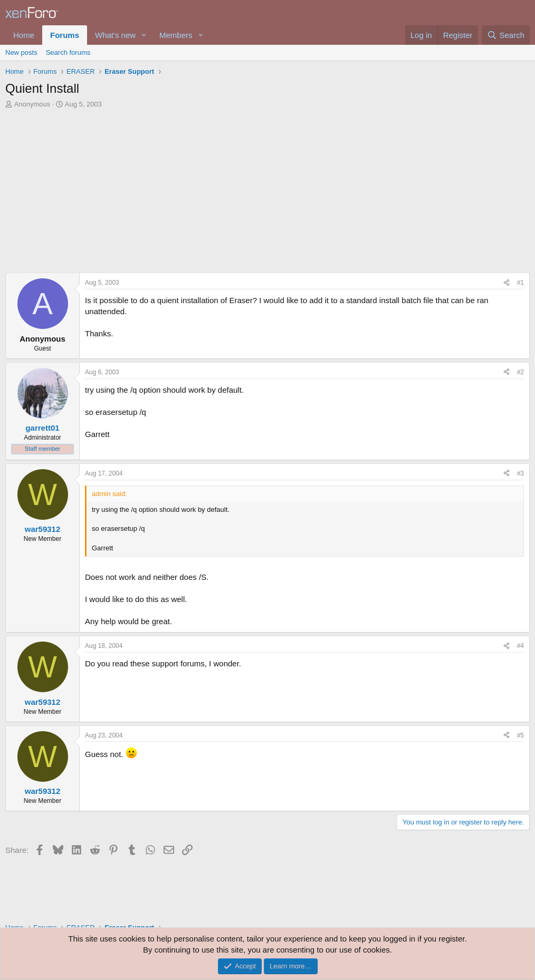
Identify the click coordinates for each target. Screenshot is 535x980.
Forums (65, 35)
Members (176, 35)
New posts (21, 52)
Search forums (68, 52)
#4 (520, 646)
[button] (144, 35)
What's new (115, 35)
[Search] (506, 35)
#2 (520, 372)
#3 (520, 473)
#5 (520, 735)
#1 (520, 283)
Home (24, 35)
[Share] (507, 283)
